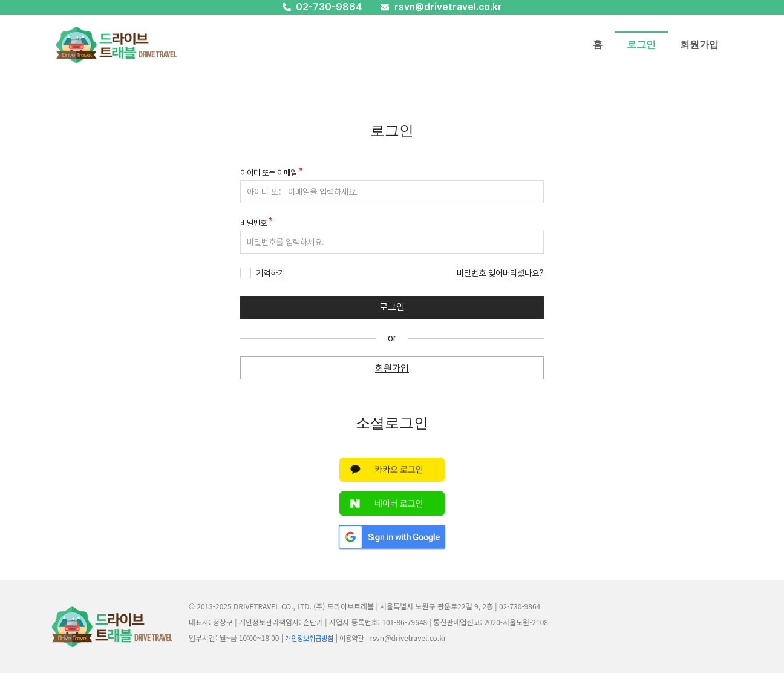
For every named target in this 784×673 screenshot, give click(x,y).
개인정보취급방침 (309, 639)
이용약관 (351, 639)
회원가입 (699, 44)
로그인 (641, 44)
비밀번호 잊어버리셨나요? (500, 273)
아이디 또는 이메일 (269, 173)
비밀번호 (253, 223)
